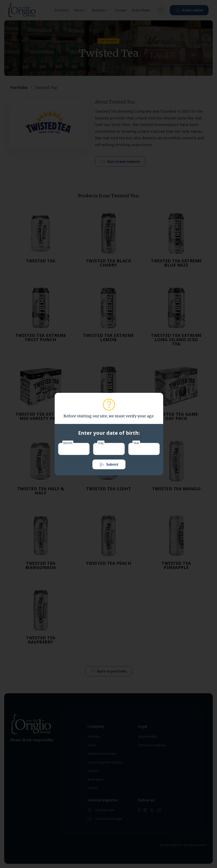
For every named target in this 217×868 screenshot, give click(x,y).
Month (68, 443)
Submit (109, 465)
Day (101, 443)
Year (136, 443)
